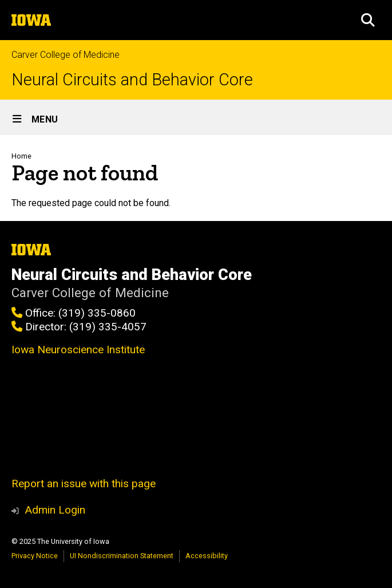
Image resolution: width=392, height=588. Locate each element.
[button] (368, 20)
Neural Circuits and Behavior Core (132, 80)
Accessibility (207, 556)
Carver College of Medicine (66, 55)
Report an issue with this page (84, 484)
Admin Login (55, 510)
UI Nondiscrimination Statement (122, 556)
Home (21, 156)
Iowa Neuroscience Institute (78, 350)
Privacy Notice (35, 556)
